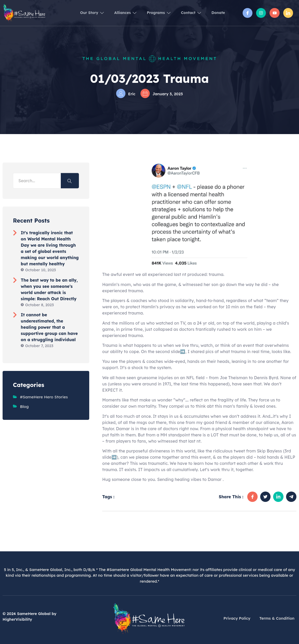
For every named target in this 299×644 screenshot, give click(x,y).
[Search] (70, 181)
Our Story (78, 13)
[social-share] (252, 497)
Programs (151, 13)
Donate (217, 13)
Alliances (114, 13)
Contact (187, 13)
